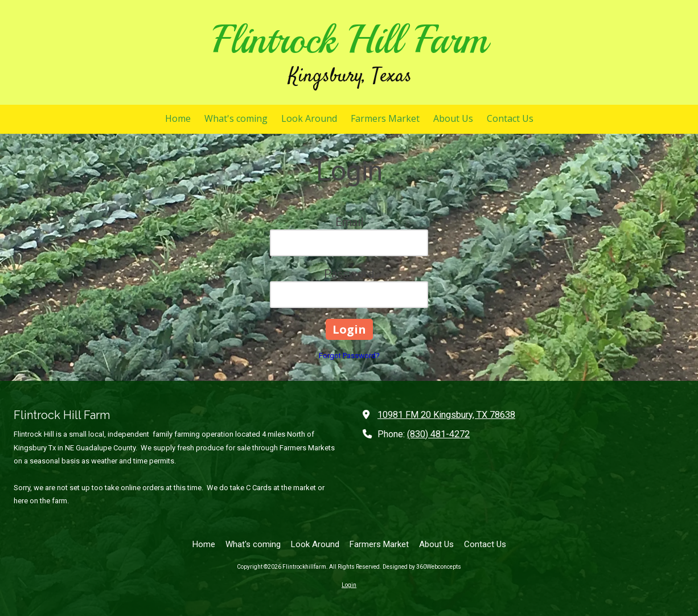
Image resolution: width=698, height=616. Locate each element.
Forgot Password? (349, 356)
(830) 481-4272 (438, 434)
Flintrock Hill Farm (350, 40)
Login (349, 585)
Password (349, 274)
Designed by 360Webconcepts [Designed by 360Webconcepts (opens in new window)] (422, 567)
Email (349, 222)
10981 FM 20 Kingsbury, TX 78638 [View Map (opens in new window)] (446, 415)
